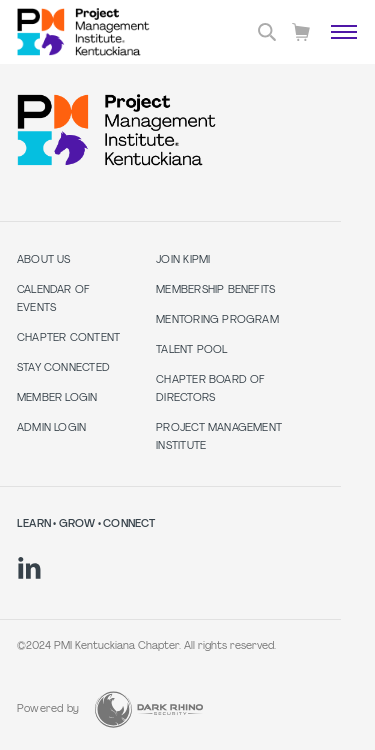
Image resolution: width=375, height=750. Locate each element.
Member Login (57, 398)
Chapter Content (68, 338)
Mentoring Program (217, 320)
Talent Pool (191, 350)
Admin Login (51, 428)
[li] (29, 568)
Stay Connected (63, 368)
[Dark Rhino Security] (149, 709)
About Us (44, 260)
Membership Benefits (215, 290)
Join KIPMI (183, 260)
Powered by (48, 709)
